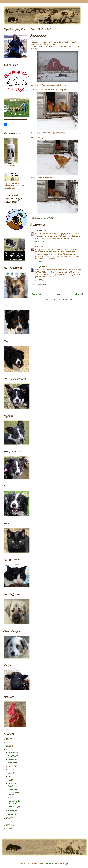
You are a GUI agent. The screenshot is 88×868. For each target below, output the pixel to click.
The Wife (39, 231)
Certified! (11, 798)
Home (58, 294)
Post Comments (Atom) (63, 300)
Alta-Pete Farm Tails (25, 12)
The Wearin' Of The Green (15, 794)
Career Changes (14, 807)
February (12, 811)
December (12, 753)
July (10, 770)
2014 (8, 739)
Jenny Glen (39, 267)
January (12, 814)
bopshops (49, 864)
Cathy (37, 246)
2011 (8, 750)
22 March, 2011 (41, 242)
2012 (8, 746)
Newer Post (36, 294)
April (10, 780)
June (10, 773)
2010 (8, 818)
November (12, 756)
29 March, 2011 (41, 262)
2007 (8, 829)
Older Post (79, 294)
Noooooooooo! (13, 790)
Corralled (11, 786)
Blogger (65, 864)
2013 (8, 743)
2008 (8, 825)
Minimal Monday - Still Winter (15, 802)
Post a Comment (39, 285)
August (11, 766)
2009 (8, 822)
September (13, 763)
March (11, 784)
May (10, 777)
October (11, 760)
